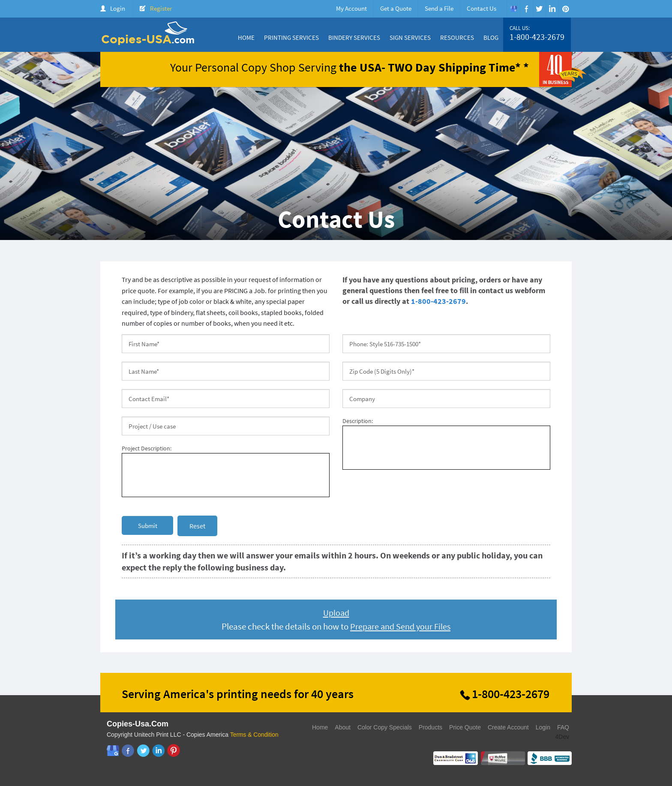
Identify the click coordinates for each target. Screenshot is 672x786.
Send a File (439, 8)
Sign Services (410, 37)
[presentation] (408, 493)
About (343, 727)
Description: (358, 421)
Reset (197, 526)
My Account (351, 8)
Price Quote (465, 727)
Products (430, 727)
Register (161, 8)
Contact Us (481, 8)
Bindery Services (354, 37)
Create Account (508, 727)
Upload (336, 613)
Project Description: (147, 448)
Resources (457, 37)
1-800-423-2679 (537, 37)
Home (246, 37)
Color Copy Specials (385, 727)
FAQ (563, 727)
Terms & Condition (255, 735)
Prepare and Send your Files (400, 626)
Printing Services (291, 37)
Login (118, 8)
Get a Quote (396, 8)
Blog (491, 37)
